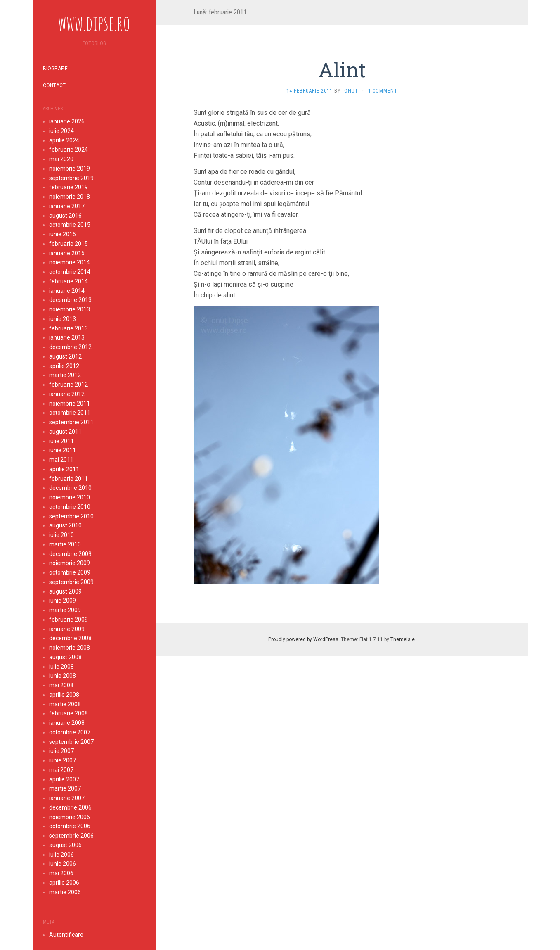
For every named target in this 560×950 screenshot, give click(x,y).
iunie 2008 (63, 676)
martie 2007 (65, 788)
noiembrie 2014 (70, 262)
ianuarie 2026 (67, 121)
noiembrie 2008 (70, 648)
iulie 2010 (61, 535)
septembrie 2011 (71, 422)
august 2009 (65, 591)
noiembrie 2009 (70, 563)
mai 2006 (61, 873)
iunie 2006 (63, 864)
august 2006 (65, 845)
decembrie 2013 (70, 300)
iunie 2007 (63, 760)
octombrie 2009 (70, 572)
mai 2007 (61, 770)
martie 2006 (65, 892)
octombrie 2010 (70, 507)
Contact (54, 85)
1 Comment (383, 91)
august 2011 (65, 432)
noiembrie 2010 (70, 497)
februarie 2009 (69, 620)
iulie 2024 (61, 131)
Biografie (55, 69)
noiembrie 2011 (70, 404)
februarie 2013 (69, 328)
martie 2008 (65, 704)
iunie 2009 (63, 601)
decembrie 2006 (70, 807)
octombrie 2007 (70, 732)
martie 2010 (65, 544)
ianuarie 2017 (67, 206)
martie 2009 (65, 610)
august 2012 (65, 356)
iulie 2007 (61, 751)
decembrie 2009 (70, 554)
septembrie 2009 (71, 582)
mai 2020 (61, 159)
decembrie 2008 (70, 638)
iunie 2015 (63, 234)
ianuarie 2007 (67, 798)
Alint (342, 70)
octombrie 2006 (70, 826)
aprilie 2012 (64, 366)
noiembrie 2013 (70, 309)
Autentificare (66, 935)
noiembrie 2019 (70, 169)
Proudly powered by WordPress (303, 639)
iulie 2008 (61, 667)
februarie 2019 (69, 187)
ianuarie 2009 (67, 629)
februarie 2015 (69, 244)
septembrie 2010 (71, 516)
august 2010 (65, 525)
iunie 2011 (63, 450)
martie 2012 (65, 375)
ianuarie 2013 (67, 337)
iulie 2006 (61, 855)
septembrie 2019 (71, 178)
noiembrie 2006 (70, 817)
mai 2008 (61, 685)
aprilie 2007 (64, 779)
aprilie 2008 (64, 695)
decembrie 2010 (70, 488)
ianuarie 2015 (67, 253)
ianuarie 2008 (67, 723)
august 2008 (65, 657)
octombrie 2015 (70, 225)
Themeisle (403, 639)
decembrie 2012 (70, 347)
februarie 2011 (69, 479)
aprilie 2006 (64, 883)
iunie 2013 (63, 319)
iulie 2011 (61, 441)
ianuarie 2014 (67, 291)
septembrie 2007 (71, 742)
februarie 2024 (69, 150)
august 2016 (65, 216)
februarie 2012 (69, 385)
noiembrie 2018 (70, 197)
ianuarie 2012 (67, 394)
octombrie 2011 (70, 413)
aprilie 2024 (64, 140)
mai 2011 (61, 460)
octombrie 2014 (70, 272)
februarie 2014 (69, 281)
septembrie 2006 (71, 836)
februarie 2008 (69, 713)
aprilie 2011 (64, 469)
